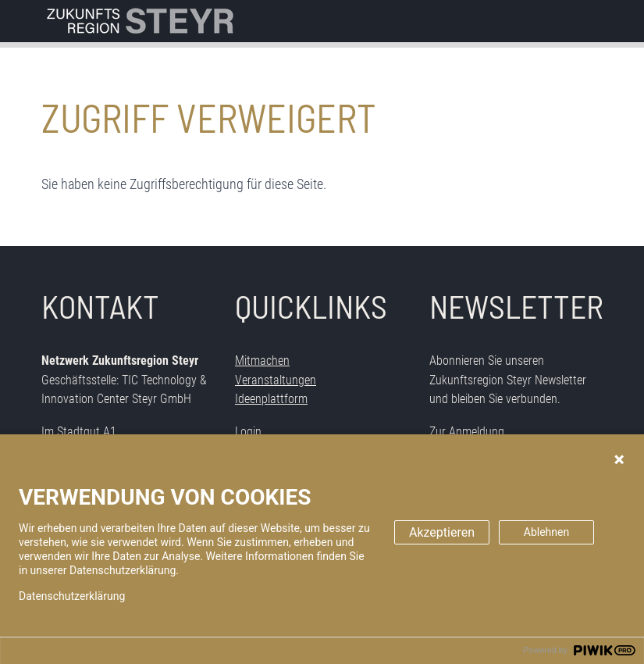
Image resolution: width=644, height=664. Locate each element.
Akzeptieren (442, 532)
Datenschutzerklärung (72, 596)
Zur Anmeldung (467, 432)
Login (248, 432)
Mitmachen (262, 361)
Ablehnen (546, 532)
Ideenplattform (271, 399)
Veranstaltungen (276, 380)
